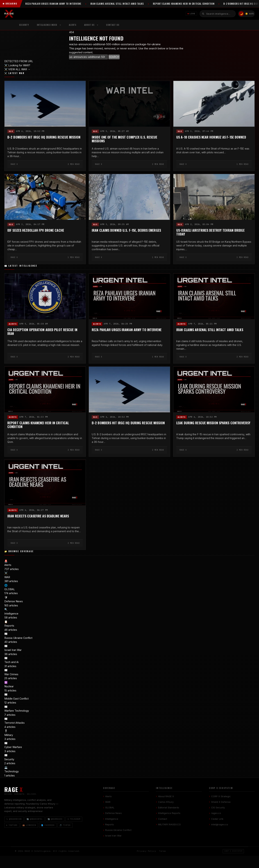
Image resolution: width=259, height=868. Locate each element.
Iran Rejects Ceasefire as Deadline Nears (38, 516)
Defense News (113, 813)
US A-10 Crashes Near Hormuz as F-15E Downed (211, 137)
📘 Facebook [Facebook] (48, 825)
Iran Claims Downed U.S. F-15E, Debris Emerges (126, 230)
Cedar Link (217, 819)
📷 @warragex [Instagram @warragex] (55, 819)
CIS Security (218, 807)
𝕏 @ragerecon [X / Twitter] (14, 819)
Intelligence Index (47, 25)
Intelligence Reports (169, 813)
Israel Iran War (113, 836)
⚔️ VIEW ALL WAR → (17, 69)
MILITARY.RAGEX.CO (169, 824)
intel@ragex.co (220, 824)
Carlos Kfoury (166, 802)
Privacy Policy (146, 851)
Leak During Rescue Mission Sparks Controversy (213, 423)
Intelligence (112, 819)
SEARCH (114, 57)
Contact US (113, 25)
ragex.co (216, 813)
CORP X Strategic (221, 796)
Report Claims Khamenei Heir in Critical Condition (38, 425)
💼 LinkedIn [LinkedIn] (29, 825)
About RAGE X (166, 796)
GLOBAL (110, 807)
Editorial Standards (169, 807)
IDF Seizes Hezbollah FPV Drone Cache (36, 230)
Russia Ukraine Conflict (118, 830)
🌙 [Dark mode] (241, 14)
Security (24, 25)
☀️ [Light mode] (246, 14)
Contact (163, 819)
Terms (163, 851)
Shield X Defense (221, 802)
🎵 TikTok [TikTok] (65, 825)
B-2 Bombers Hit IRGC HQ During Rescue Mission (44, 137)
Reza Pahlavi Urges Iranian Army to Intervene (127, 330)
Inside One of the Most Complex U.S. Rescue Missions (125, 139)
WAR (11, 131)
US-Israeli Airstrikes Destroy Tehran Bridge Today (210, 232)
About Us (89, 25)
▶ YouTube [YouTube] (12, 825)
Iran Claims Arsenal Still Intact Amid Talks (210, 330)
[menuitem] (49, 25)
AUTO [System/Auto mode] (251, 14)
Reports (110, 824)
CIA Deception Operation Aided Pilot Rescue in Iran (42, 332)
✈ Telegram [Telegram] (74, 819)
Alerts (73, 25)
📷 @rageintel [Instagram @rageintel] (35, 819)
